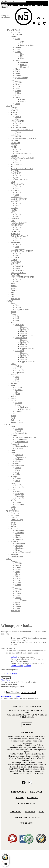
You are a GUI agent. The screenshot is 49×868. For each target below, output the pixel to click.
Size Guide (36, 792)
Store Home (15, 666)
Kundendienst (27, 803)
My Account (26, 666)
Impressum (27, 823)
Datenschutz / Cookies (27, 817)
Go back (14, 657)
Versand (30, 812)
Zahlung (15, 812)
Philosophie (19, 792)
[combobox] (14, 1)
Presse (20, 798)
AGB (41, 812)
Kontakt (33, 798)
